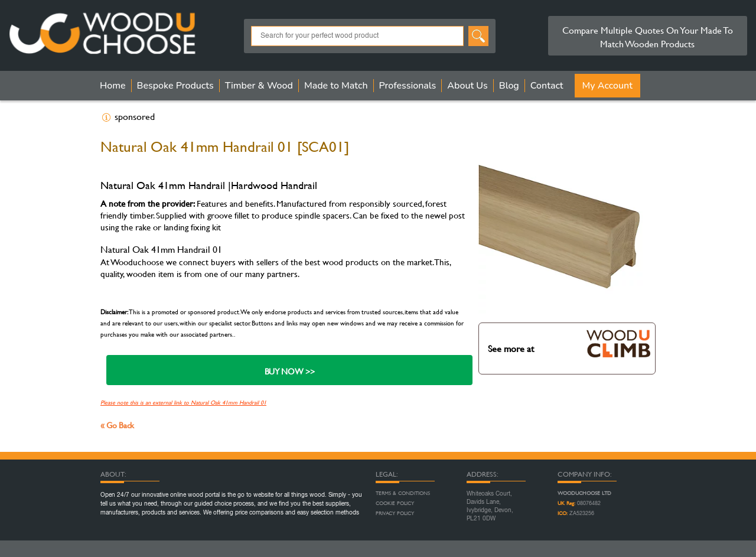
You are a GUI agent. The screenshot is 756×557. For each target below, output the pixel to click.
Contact (547, 86)
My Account (607, 86)
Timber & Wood (259, 86)
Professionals (408, 86)
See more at (569, 343)
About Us (467, 86)
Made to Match (336, 86)
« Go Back (117, 425)
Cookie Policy (395, 503)
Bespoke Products (175, 86)
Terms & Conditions (403, 493)
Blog (509, 86)
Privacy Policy (395, 513)
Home (113, 86)
